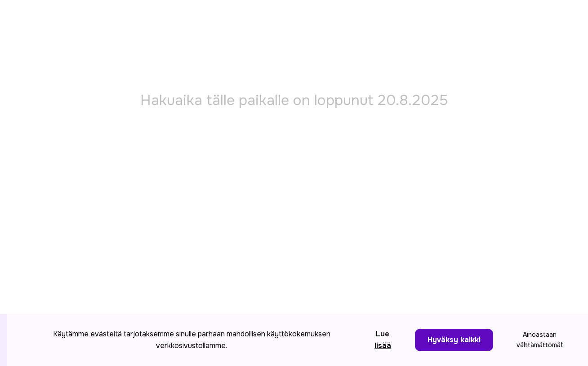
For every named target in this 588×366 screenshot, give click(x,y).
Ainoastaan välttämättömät (540, 340)
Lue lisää (383, 340)
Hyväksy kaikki (454, 340)
